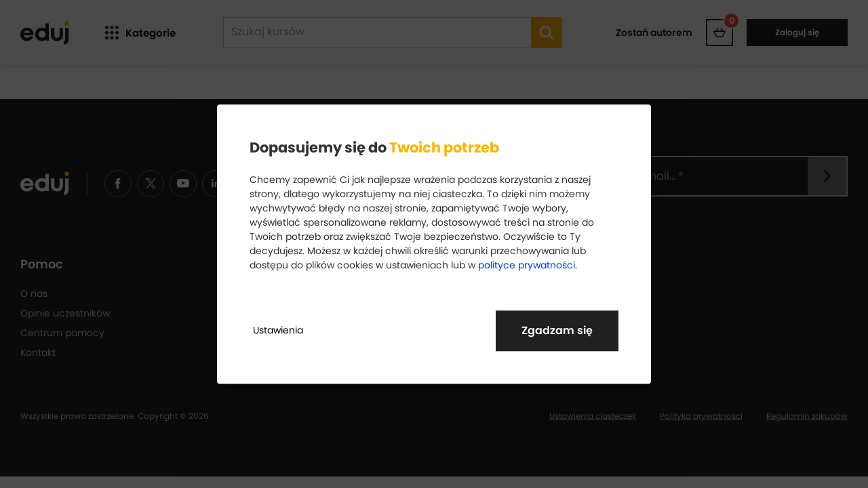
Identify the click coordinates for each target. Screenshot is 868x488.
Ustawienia (278, 330)
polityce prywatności (527, 265)
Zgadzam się (557, 330)
